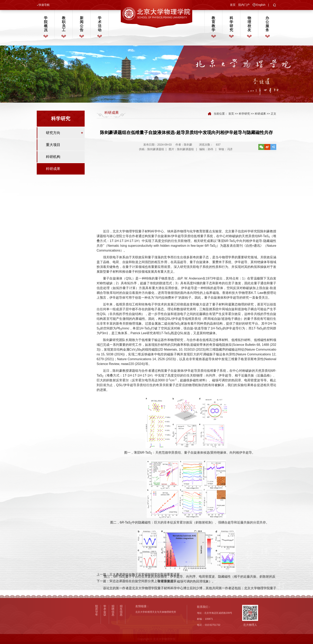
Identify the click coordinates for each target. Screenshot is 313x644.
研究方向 (53, 137)
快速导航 (44, 5)
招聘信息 (113, 637)
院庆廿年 (97, 637)
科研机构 (53, 161)
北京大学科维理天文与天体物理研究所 (156, 639)
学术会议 (105, 637)
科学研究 (231, 26)
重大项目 (53, 149)
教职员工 (64, 26)
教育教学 (213, 26)
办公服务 (267, 26)
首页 (233, 5)
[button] (275, 6)
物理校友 (249, 26)
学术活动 (100, 26)
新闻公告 (82, 26)
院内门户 (244, 5)
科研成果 (53, 173)
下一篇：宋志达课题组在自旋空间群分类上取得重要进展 (137, 588)
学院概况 (46, 26)
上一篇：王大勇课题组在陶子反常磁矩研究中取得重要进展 (138, 582)
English (261, 5)
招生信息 (121, 637)
